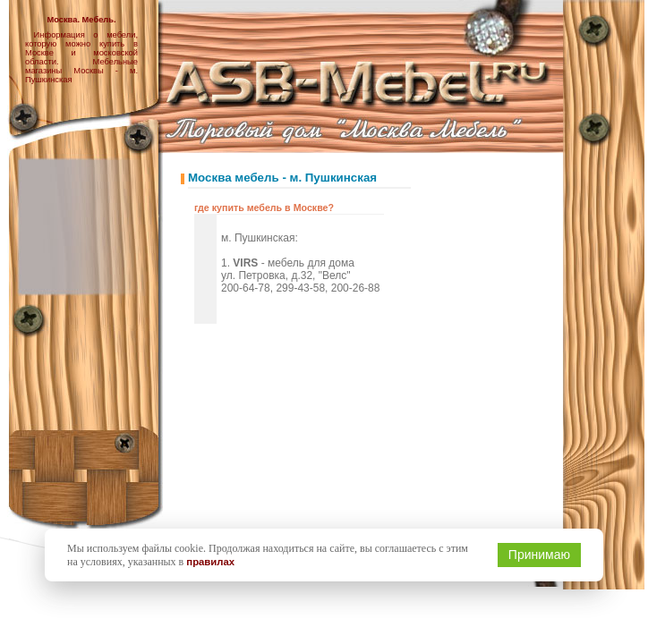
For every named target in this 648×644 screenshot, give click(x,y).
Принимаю (539, 555)
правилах (210, 562)
